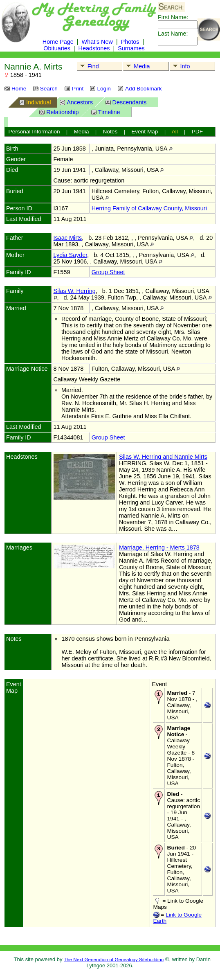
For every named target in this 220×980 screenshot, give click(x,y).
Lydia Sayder (71, 255)
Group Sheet (108, 272)
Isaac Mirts (68, 238)
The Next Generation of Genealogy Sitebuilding (114, 959)
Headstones (94, 48)
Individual (35, 102)
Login (100, 89)
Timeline (106, 112)
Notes (110, 132)
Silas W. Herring (75, 291)
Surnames (131, 48)
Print (74, 89)
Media (137, 66)
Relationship (59, 112)
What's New (97, 42)
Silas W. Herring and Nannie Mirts (163, 457)
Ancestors (76, 102)
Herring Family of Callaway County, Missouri (149, 208)
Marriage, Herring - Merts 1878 (159, 547)
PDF (197, 132)
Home (15, 89)
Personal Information (34, 132)
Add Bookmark (140, 89)
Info (180, 66)
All (175, 132)
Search (45, 89)
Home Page (58, 42)
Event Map (145, 132)
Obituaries (58, 48)
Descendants (126, 102)
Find (88, 66)
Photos (130, 42)
